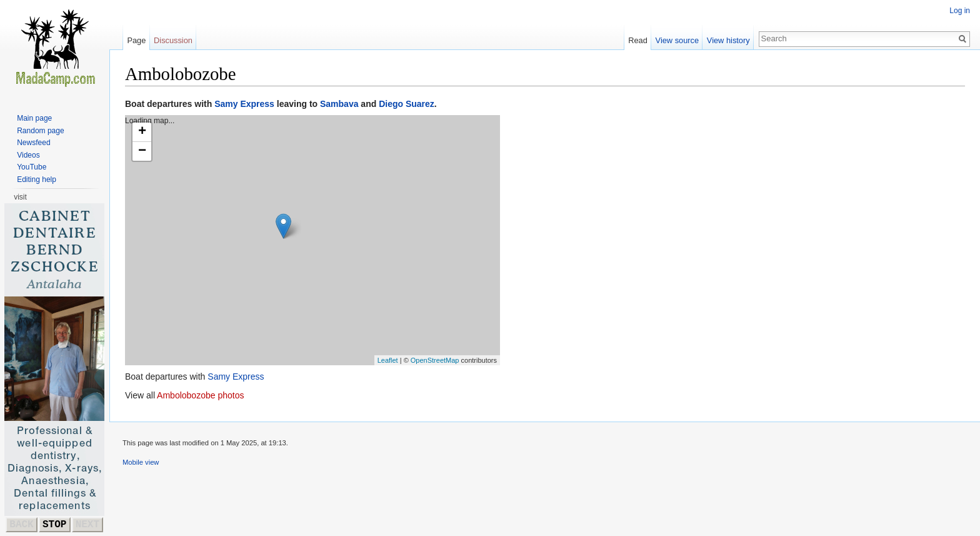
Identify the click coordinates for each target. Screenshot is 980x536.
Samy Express (244, 104)
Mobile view (141, 462)
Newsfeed (33, 143)
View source (677, 40)
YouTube (32, 167)
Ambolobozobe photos (200, 395)
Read (638, 40)
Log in (960, 11)
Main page (34, 118)
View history (728, 40)
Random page (40, 131)
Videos (28, 155)
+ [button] (142, 132)
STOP (54, 525)
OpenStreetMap (435, 360)
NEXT (87, 525)
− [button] (142, 151)
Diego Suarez (407, 104)
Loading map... (311, 240)
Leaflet (388, 360)
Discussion (173, 40)
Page (136, 40)
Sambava (339, 104)
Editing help (37, 180)
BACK (21, 525)
